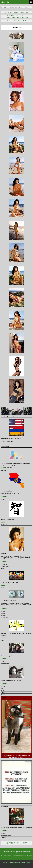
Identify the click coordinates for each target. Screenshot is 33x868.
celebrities (11, 7)
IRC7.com (4, 468)
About (10, 12)
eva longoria (19, 7)
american (4, 7)
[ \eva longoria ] (25, 16)
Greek (27, 12)
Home (6, 12)
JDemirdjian (6, 2)
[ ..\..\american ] (8, 16)
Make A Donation (10, 21)
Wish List (25, 21)
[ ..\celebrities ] (16, 16)
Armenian (22, 12)
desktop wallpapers (11, 17)
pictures (26, 7)
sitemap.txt (13, 865)
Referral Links (18, 21)
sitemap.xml (19, 865)
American (16, 12)
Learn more (4, 444)
